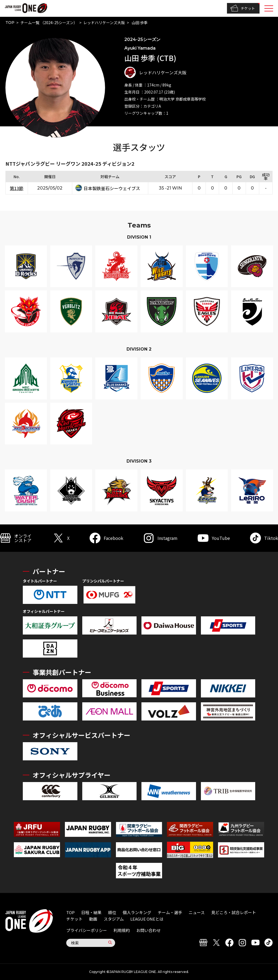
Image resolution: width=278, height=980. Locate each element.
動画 (93, 919)
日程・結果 (91, 912)
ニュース (197, 912)
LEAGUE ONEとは (147, 919)
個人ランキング (137, 912)
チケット (243, 8)
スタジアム (114, 919)
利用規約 (122, 930)
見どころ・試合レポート (234, 912)
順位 (112, 912)
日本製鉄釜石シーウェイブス (112, 188)
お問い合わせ (149, 930)
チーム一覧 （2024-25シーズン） (49, 23)
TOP (10, 23)
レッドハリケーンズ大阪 (104, 23)
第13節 (17, 188)
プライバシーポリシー (87, 930)
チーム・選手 (170, 912)
